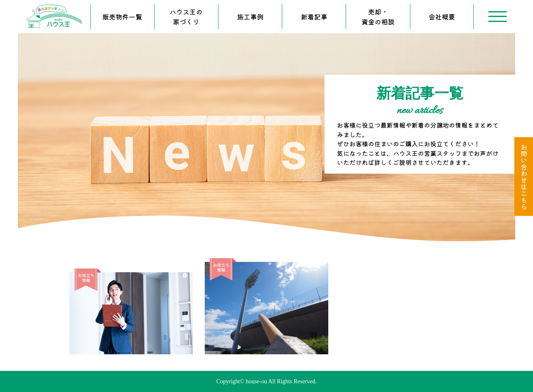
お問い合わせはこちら (524, 177)
